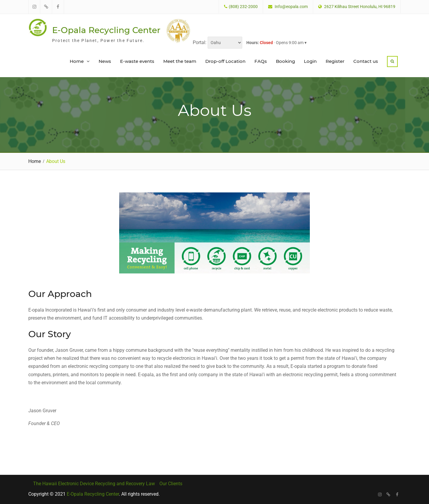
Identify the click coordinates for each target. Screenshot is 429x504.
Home (77, 61)
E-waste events (137, 61)
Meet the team (180, 61)
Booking (285, 61)
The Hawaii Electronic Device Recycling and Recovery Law (94, 483)
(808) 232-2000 (243, 7)
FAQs (261, 61)
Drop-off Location (225, 61)
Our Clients (171, 483)
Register (335, 61)
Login (310, 61)
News (105, 61)
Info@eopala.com (291, 7)
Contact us (366, 61)
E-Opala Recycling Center (106, 30)
